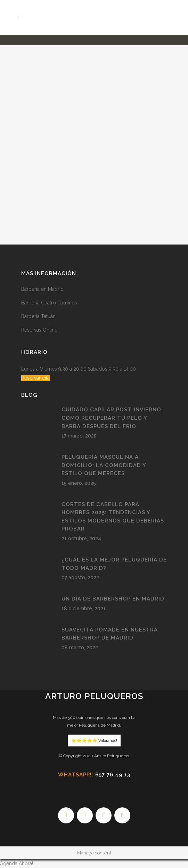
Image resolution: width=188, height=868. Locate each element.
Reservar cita (35, 378)
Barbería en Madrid (42, 289)
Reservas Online (39, 330)
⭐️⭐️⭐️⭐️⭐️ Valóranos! (94, 741)
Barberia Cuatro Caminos (49, 303)
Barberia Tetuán (38, 316)
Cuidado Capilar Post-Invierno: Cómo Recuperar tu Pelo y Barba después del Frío (112, 418)
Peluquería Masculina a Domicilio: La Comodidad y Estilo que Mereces (104, 465)
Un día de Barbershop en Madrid (113, 599)
